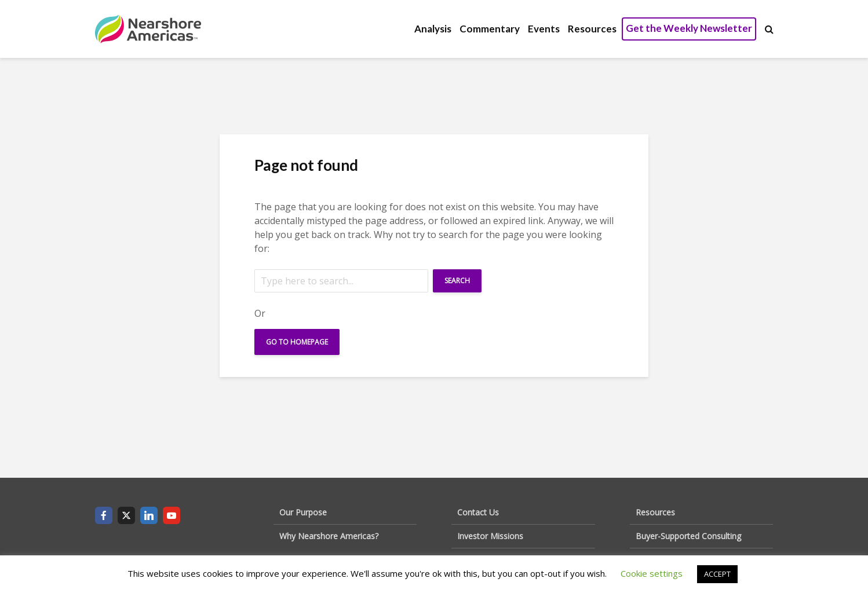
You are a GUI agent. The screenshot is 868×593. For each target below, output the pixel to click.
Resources (592, 29)
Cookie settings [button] (652, 573)
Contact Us (478, 512)
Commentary (490, 29)
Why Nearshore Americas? (329, 536)
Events (544, 29)
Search (457, 281)
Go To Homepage (297, 342)
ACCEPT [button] (717, 574)
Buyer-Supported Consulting (688, 536)
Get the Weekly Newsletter (689, 28)
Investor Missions (490, 536)
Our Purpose (303, 512)
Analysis (433, 29)
